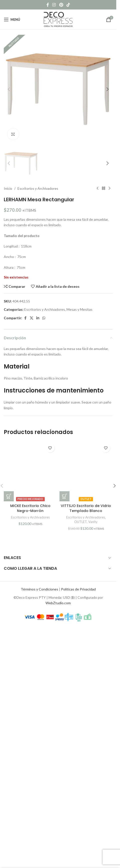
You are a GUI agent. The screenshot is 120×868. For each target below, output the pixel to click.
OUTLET (80, 862)
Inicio (8, 529)
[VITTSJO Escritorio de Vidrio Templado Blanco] (86, 812)
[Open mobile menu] (12, 19)
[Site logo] (58, 19)
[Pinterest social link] (61, 5)
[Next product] (109, 529)
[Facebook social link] (48, 5)
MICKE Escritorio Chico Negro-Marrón (30, 849)
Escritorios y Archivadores (38, 529)
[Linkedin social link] (38, 659)
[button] (9, 89)
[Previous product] (97, 529)
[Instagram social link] (54, 5)
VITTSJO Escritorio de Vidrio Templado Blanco (86, 849)
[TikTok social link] (68, 5)
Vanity (93, 862)
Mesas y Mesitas (79, 650)
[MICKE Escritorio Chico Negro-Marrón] (30, 812)
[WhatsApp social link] (44, 659)
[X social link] (31, 659)
